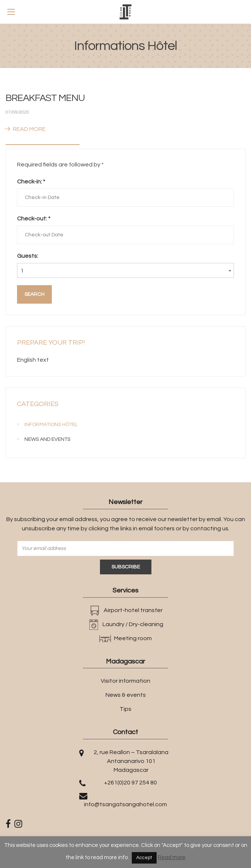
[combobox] (125, 270)
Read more (172, 857)
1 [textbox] (22, 271)
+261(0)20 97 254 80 (130, 783)
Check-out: (34, 219)
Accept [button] (144, 858)
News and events (47, 439)
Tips (125, 709)
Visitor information (125, 681)
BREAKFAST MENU (45, 98)
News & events (126, 695)
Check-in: (31, 182)
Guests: (28, 256)
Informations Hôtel (51, 425)
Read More (26, 129)
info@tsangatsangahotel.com (125, 804)
